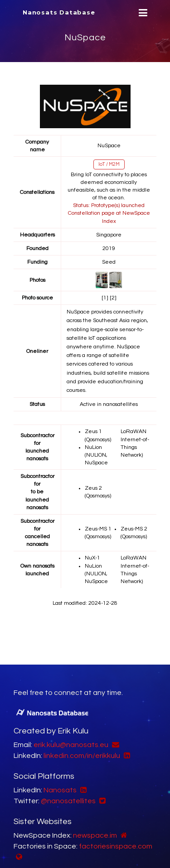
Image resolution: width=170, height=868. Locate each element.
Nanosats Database (59, 12)
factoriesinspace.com (116, 846)
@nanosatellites (68, 801)
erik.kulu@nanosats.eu (71, 745)
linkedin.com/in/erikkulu (82, 756)
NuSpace (85, 38)
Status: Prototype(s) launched (109, 205)
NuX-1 (92, 558)
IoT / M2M (109, 164)
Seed (109, 262)
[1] (105, 298)
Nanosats (60, 790)
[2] (113, 298)
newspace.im (95, 835)
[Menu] (142, 13)
